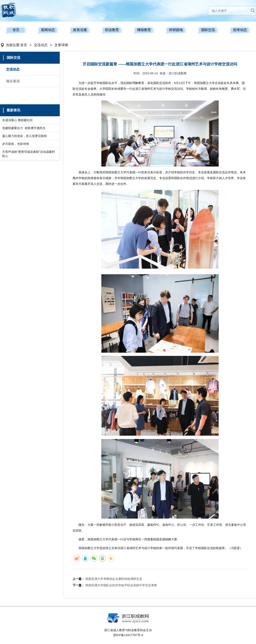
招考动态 (240, 30)
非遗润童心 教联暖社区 (17, 120)
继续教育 (144, 30)
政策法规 (80, 30)
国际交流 (208, 30)
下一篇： (79, 585)
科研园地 (176, 30)
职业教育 (112, 30)
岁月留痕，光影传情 (16, 144)
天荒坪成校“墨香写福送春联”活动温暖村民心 (28, 154)
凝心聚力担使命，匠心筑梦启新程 (25, 136)
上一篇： (79, 579)
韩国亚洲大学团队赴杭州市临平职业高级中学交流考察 (121, 585)
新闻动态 (48, 30)
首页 (16, 30)
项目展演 (13, 81)
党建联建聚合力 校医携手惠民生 (24, 128)
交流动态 (41, 45)
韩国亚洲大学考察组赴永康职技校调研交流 (114, 579)
